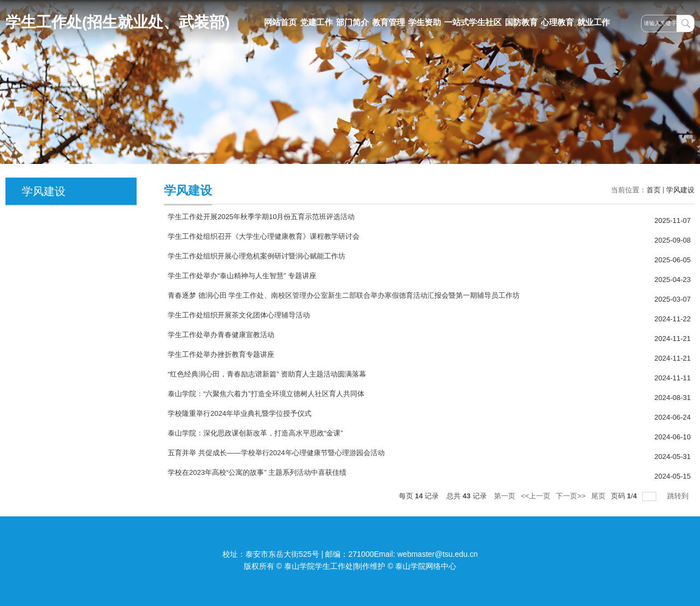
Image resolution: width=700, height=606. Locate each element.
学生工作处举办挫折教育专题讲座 (221, 354)
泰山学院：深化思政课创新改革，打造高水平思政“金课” (255, 433)
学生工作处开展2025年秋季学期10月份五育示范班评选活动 (261, 217)
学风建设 (680, 190)
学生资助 (425, 22)
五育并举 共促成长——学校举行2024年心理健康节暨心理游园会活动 (276, 453)
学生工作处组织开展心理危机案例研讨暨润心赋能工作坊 (257, 256)
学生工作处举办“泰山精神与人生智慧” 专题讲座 (242, 276)
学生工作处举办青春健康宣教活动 (221, 335)
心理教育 (557, 22)
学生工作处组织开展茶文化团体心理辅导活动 (239, 315)
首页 (654, 190)
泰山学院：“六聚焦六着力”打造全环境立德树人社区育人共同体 (266, 394)
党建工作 (316, 22)
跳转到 (679, 496)
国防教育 (521, 22)
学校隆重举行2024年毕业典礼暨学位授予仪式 (240, 413)
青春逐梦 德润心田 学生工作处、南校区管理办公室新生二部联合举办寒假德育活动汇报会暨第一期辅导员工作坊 (344, 295)
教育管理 (389, 22)
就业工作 (593, 22)
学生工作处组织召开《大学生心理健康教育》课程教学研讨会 (264, 236)
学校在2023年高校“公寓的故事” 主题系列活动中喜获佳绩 (257, 472)
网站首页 (280, 22)
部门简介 (352, 22)
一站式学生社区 (473, 22)
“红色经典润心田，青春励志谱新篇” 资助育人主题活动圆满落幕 (267, 374)
